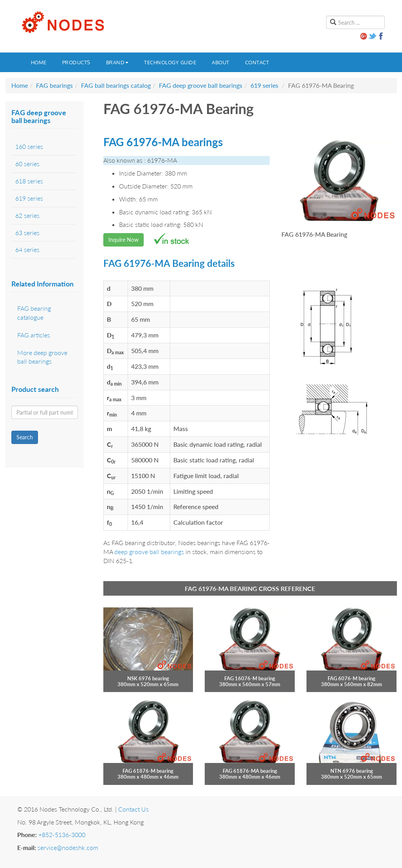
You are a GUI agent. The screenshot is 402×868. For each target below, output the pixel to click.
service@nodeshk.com (68, 847)
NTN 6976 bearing (352, 771)
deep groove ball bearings (149, 552)
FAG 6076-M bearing (352, 678)
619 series (264, 85)
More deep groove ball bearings (42, 357)
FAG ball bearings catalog (116, 85)
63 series (27, 233)
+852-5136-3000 (62, 834)
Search (25, 437)
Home (39, 62)
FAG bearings (54, 85)
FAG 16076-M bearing (250, 678)
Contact (257, 62)
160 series (29, 146)
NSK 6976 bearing (148, 678)
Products (76, 62)
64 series (27, 249)
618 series (29, 181)
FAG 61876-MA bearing (250, 771)
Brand (117, 62)
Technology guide (170, 62)
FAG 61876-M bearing (148, 771)
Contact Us (133, 809)
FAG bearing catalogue (34, 313)
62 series (27, 215)
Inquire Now (123, 240)
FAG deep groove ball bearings (201, 85)
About (221, 62)
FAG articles (34, 335)
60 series (27, 164)
